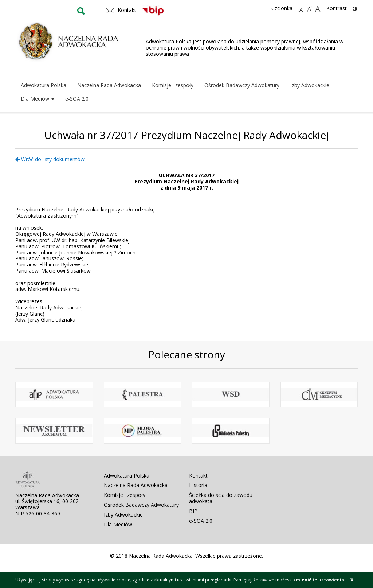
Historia (198, 485)
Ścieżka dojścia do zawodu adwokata (221, 498)
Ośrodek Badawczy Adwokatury (242, 85)
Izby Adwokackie (310, 85)
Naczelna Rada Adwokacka (109, 85)
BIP (193, 511)
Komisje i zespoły (173, 85)
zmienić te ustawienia (319, 580)
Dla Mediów (38, 99)
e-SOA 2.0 (77, 99)
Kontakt (198, 476)
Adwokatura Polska (44, 85)
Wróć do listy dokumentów (50, 159)
